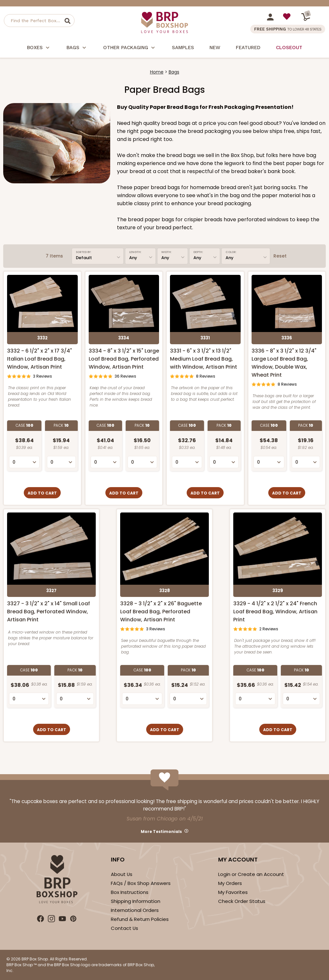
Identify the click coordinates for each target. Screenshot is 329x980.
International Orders (135, 910)
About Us (122, 874)
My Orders (230, 883)
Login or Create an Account (251, 874)
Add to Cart (42, 493)
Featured (248, 48)
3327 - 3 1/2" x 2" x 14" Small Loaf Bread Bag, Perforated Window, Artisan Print (49, 612)
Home (157, 72)
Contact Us (124, 928)
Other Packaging (130, 48)
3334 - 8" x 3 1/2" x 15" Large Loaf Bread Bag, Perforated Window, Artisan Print (124, 359)
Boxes (39, 48)
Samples (183, 48)
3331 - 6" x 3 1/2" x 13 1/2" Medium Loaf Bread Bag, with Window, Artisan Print (204, 359)
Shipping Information (136, 901)
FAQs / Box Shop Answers (141, 883)
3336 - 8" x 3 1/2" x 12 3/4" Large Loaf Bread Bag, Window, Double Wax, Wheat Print (284, 363)
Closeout (289, 48)
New (215, 48)
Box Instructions (130, 892)
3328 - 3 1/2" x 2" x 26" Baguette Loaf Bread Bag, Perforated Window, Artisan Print (161, 612)
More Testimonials (161, 831)
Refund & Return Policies (140, 919)
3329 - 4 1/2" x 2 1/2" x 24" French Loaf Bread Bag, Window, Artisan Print (275, 612)
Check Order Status (242, 901)
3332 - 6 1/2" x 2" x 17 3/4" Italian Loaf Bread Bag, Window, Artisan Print (40, 359)
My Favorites (233, 892)
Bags (77, 48)
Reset (280, 256)
